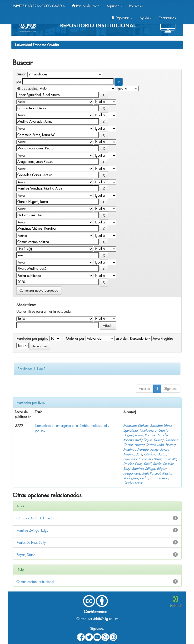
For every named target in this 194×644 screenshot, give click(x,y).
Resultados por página (32, 338)
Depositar (122, 18)
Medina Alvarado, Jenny (141, 449)
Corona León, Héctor (160, 445)
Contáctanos (167, 18)
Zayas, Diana (153, 440)
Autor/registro (163, 338)
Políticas (136, 6)
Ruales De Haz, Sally (31, 543)
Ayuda (145, 18)
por (19, 81)
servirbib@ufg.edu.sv (103, 619)
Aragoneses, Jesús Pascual (142, 473)
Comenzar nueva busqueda (39, 290)
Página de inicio (86, 6)
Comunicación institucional (35, 582)
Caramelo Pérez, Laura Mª (157, 459)
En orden (122, 338)
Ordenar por (75, 338)
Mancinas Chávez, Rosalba (142, 426)
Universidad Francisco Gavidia (37, 45)
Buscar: (21, 74)
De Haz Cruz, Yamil (137, 464)
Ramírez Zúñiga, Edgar (149, 469)
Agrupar (114, 6)
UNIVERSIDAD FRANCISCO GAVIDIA (38, 6)
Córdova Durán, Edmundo (35, 518)
